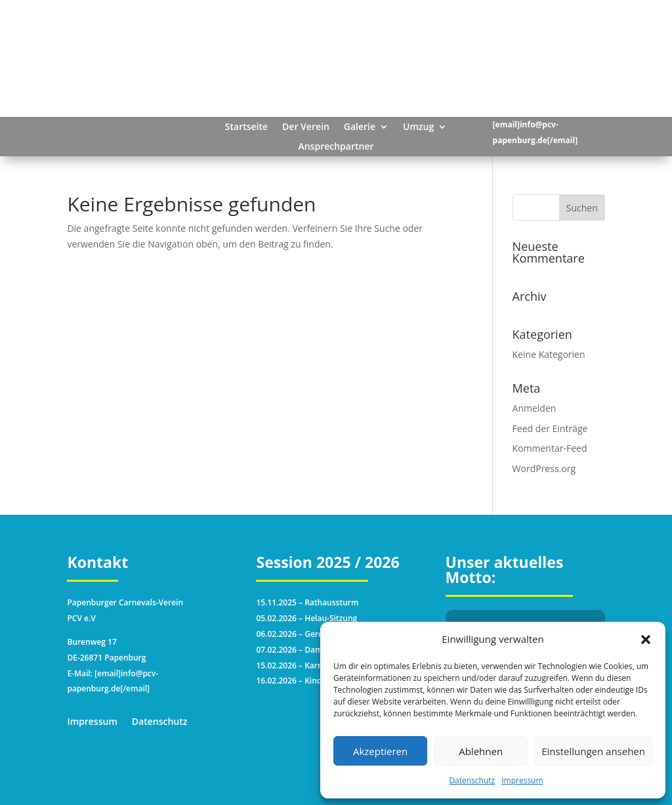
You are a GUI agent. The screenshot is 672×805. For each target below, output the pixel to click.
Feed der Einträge (550, 428)
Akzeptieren (380, 751)
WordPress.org (544, 468)
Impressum (522, 780)
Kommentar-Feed (550, 448)
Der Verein (306, 127)
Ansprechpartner (336, 147)
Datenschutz (472, 780)
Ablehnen (481, 751)
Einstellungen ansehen (593, 751)
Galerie (360, 127)
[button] (646, 640)
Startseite (246, 127)
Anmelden (535, 408)
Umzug (418, 127)
